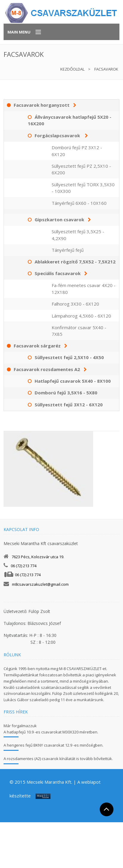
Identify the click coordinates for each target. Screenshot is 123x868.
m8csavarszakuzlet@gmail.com (40, 584)
